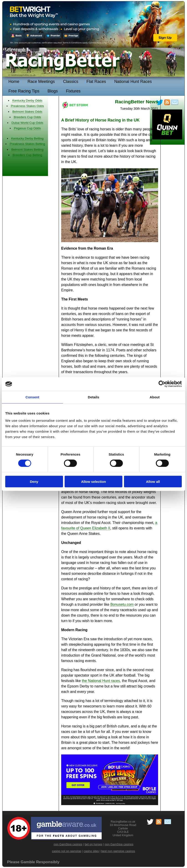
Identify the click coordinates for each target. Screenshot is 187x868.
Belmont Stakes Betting (27, 150)
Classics (71, 82)
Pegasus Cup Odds (27, 128)
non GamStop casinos (68, 844)
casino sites (91, 851)
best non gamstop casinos (118, 851)
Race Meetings (41, 82)
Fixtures (73, 91)
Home (14, 82)
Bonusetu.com (122, 604)
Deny (34, 481)
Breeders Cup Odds (27, 117)
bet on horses (93, 844)
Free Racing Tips (24, 91)
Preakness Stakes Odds (27, 106)
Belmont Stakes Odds (27, 112)
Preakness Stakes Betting (27, 144)
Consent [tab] (32, 397)
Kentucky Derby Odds (27, 100)
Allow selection (93, 481)
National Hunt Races (133, 82)
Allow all (153, 481)
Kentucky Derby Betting (27, 138)
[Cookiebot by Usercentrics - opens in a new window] (162, 384)
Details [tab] (93, 397)
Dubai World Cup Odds (28, 123)
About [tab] (155, 397)
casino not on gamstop (67, 851)
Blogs (53, 91)
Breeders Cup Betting (27, 155)
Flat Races (96, 82)
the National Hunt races (101, 681)
